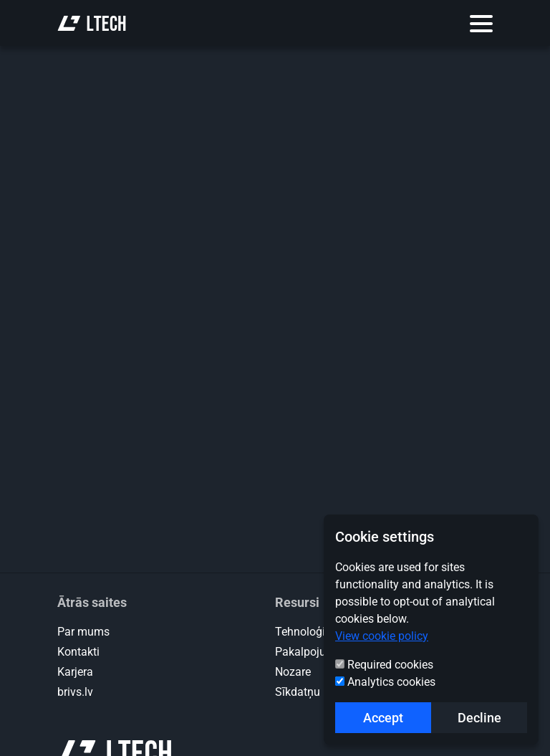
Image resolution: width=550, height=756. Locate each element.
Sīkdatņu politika (318, 692)
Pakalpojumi (307, 652)
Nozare (293, 672)
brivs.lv (75, 692)
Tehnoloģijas (308, 632)
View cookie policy (382, 636)
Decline (479, 718)
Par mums (83, 632)
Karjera (75, 672)
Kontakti (78, 652)
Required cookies (390, 665)
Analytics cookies (391, 682)
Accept (383, 718)
